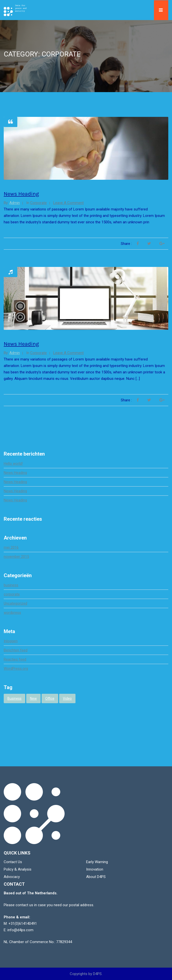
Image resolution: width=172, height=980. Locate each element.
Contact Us (13, 862)
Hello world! (13, 464)
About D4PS (96, 877)
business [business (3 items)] (14, 698)
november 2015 (16, 557)
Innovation (95, 869)
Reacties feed (15, 659)
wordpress (12, 613)
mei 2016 (11, 547)
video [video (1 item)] (67, 698)
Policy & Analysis (18, 869)
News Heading (21, 194)
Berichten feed (16, 650)
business (11, 585)
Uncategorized (15, 603)
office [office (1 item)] (50, 698)
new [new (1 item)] (33, 698)
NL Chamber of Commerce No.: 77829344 (38, 942)
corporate (38, 203)
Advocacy (12, 877)
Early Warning (97, 862)
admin (15, 203)
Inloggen (11, 641)
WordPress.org (16, 669)
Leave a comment (68, 203)
